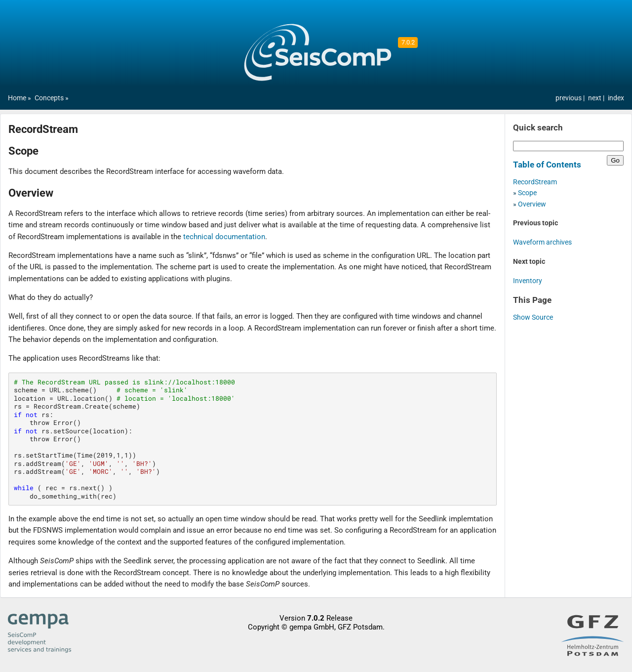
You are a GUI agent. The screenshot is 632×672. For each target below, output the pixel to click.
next (595, 98)
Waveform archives (542, 242)
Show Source (533, 317)
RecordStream (535, 182)
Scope (527, 193)
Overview (532, 204)
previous (569, 98)
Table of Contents (547, 165)
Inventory (528, 281)
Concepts (49, 98)
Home (17, 98)
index (616, 98)
